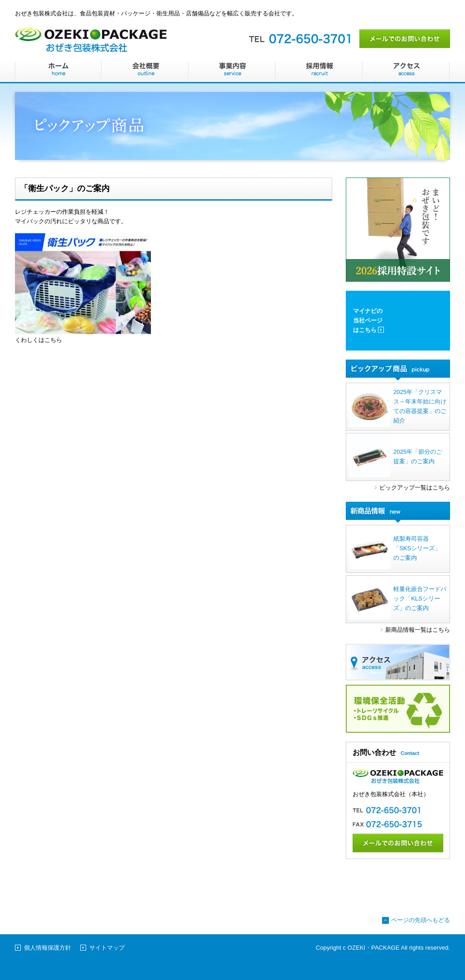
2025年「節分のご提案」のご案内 (396, 457)
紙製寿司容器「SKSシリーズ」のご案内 (395, 549)
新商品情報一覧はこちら (418, 630)
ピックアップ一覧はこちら (415, 488)
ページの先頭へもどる (421, 920)
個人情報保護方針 (48, 948)
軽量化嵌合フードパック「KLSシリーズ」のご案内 (398, 599)
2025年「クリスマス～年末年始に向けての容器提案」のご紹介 (398, 407)
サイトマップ (107, 948)
